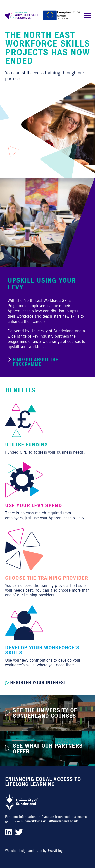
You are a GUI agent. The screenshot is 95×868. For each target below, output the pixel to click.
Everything (55, 851)
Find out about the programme (33, 362)
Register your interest (36, 683)
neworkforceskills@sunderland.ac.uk (51, 821)
